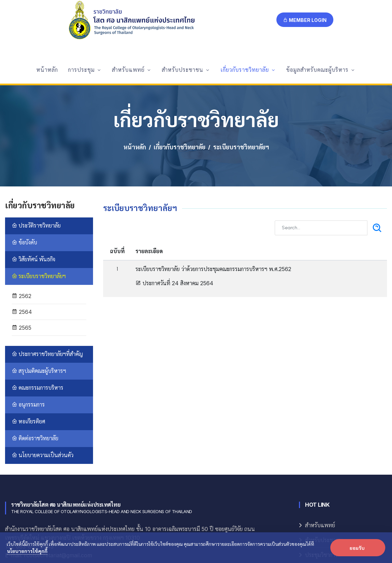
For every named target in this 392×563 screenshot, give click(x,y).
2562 (22, 239)
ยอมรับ (357, 548)
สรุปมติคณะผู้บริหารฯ (39, 314)
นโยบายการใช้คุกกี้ (27, 551)
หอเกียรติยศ (28, 365)
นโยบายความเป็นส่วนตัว (43, 399)
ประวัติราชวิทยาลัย (36, 169)
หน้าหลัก (135, 91)
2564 (22, 255)
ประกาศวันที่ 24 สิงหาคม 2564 (174, 227)
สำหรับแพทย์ (320, 469)
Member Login (305, 20)
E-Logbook (318, 513)
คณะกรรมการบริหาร (38, 331)
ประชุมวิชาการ (321, 498)
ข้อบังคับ (24, 186)
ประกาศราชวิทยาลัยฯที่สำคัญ (47, 298)
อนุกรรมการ (28, 348)
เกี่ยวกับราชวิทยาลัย (179, 91)
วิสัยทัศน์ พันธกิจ (34, 203)
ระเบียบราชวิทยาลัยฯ (39, 220)
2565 (22, 271)
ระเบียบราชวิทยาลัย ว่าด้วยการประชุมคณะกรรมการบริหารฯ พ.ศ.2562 (213, 212)
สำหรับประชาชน (324, 484)
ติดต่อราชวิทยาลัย (35, 382)
